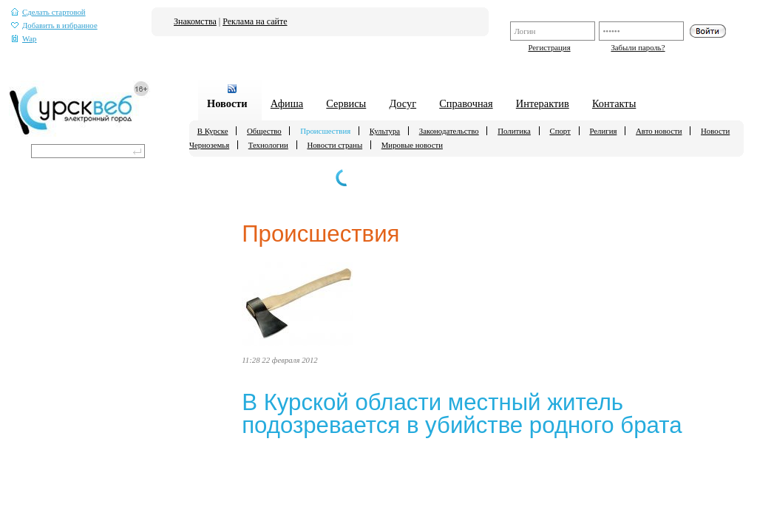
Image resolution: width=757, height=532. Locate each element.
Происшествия (325, 131)
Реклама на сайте (255, 21)
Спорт (560, 131)
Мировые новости (412, 145)
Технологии (268, 145)
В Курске (213, 131)
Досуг (403, 103)
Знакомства (195, 21)
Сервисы (346, 103)
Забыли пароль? (638, 47)
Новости (227, 103)
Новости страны (335, 145)
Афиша (287, 103)
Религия (603, 131)
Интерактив (543, 103)
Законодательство (449, 131)
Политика (514, 131)
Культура (385, 131)
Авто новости (659, 131)
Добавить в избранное (54, 25)
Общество (264, 131)
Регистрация (549, 47)
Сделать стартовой (48, 12)
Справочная (466, 103)
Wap (24, 39)
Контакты (614, 103)
